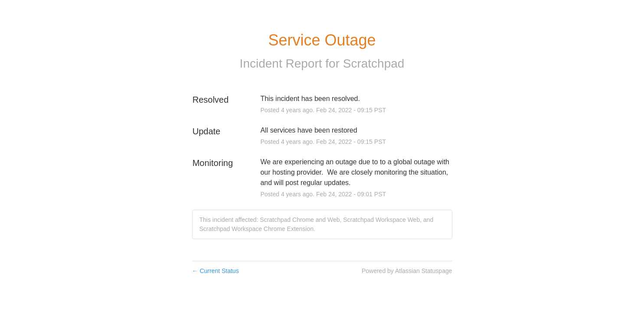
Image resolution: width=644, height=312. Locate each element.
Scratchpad (374, 63)
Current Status (216, 271)
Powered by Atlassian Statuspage (407, 271)
